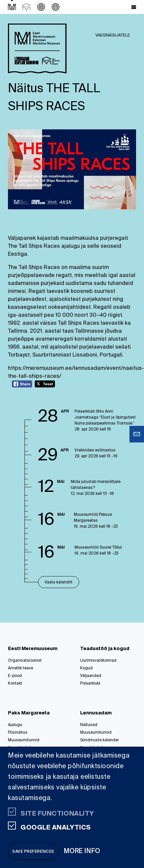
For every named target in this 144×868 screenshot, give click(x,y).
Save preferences (33, 852)
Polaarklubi (90, 684)
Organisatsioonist (25, 661)
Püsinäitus (18, 733)
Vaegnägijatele (113, 35)
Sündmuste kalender (99, 740)
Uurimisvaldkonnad (98, 661)
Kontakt (15, 684)
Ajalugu (15, 725)
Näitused (89, 725)
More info (82, 851)
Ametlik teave (21, 668)
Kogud (86, 668)
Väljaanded (91, 676)
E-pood (15, 676)
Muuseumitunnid (24, 740)
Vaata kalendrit (59, 582)
